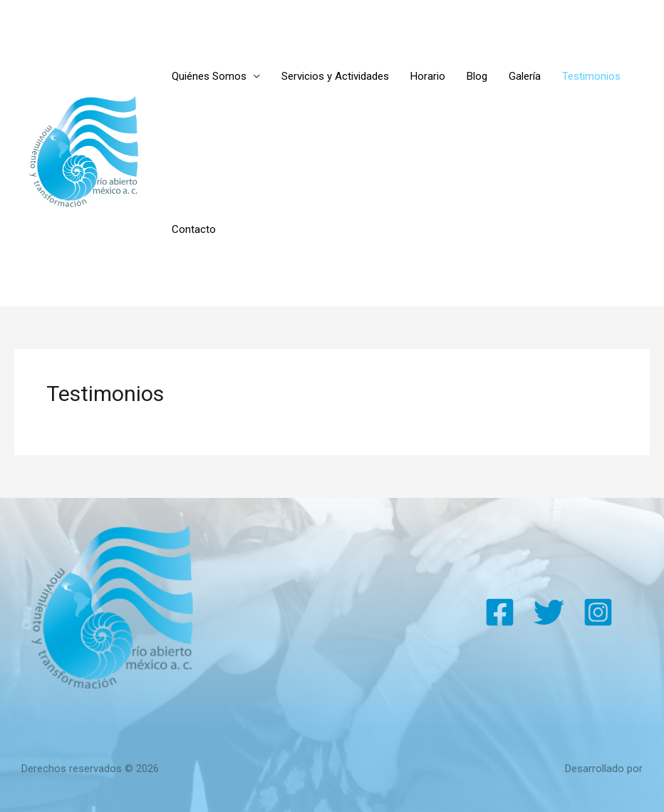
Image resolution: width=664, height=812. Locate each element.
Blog (477, 76)
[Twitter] (549, 612)
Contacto (194, 229)
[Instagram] (598, 612)
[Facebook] (500, 612)
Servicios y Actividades (335, 76)
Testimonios (591, 76)
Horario (428, 76)
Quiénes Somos (209, 76)
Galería (525, 76)
